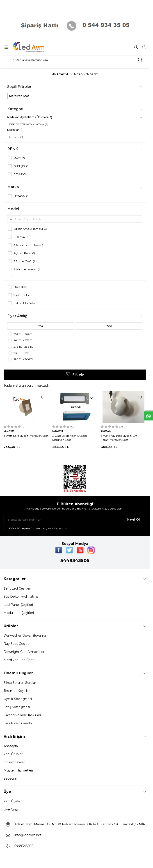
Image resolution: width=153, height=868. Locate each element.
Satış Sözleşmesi (17, 707)
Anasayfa (11, 746)
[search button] (140, 60)
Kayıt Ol (133, 519)
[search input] (75, 60)
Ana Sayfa (60, 74)
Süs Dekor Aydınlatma (21, 597)
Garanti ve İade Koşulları (22, 715)
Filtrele (75, 374)
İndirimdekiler (14, 762)
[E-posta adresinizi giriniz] (75, 519)
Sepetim (10, 778)
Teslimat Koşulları (17, 691)
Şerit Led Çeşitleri (17, 588)
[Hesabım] (136, 47)
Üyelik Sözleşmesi (18, 699)
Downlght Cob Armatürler (24, 652)
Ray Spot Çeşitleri (17, 644)
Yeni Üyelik (12, 801)
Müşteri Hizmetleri (18, 770)
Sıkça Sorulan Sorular (20, 683)
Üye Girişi (11, 809)
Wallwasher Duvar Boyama (25, 636)
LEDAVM (9, 431)
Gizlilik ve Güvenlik (18, 723)
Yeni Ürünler (13, 754)
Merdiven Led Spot (19, 660)
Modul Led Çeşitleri (19, 613)
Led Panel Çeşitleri (18, 605)
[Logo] (34, 47)
